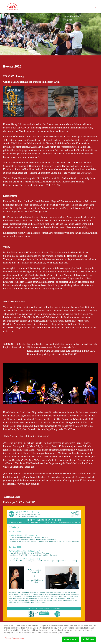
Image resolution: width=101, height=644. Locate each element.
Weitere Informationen (15, 638)
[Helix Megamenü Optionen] (95, 7)
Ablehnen (88, 639)
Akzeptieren (71, 639)
